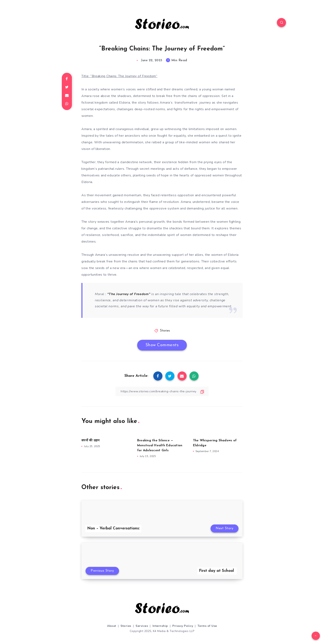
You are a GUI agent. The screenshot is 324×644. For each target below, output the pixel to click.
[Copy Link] (162, 391)
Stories (165, 331)
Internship (160, 626)
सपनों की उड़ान (90, 441)
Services (142, 626)
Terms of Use (207, 626)
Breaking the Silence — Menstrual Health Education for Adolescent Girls (160, 446)
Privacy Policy (183, 626)
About (112, 626)
